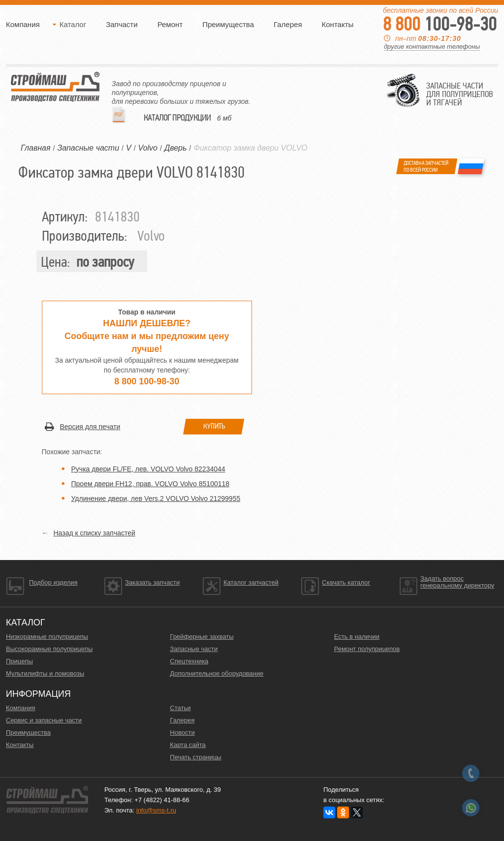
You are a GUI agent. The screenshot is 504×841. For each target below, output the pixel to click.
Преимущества (228, 24)
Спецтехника (189, 661)
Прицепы (19, 661)
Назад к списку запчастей (94, 533)
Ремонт (170, 24)
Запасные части (194, 649)
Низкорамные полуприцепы (47, 637)
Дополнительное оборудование (217, 673)
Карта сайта (188, 745)
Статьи (180, 708)
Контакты (338, 24)
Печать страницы (195, 757)
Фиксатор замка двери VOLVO (251, 148)
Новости (182, 732)
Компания (23, 24)
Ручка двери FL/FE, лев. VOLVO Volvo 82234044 (148, 469)
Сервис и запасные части (44, 720)
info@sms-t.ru (156, 810)
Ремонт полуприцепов (367, 649)
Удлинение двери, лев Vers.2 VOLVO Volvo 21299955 (156, 498)
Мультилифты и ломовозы (45, 673)
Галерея (288, 24)
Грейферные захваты (202, 637)
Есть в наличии (357, 637)
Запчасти (122, 24)
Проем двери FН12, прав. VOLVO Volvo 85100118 (151, 484)
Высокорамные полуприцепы (49, 649)
